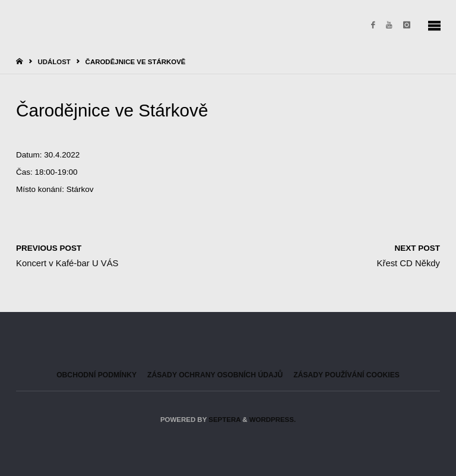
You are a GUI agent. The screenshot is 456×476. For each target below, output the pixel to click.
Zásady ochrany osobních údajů (215, 375)
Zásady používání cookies (346, 375)
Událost (54, 62)
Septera (224, 420)
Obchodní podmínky (96, 375)
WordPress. (273, 420)
